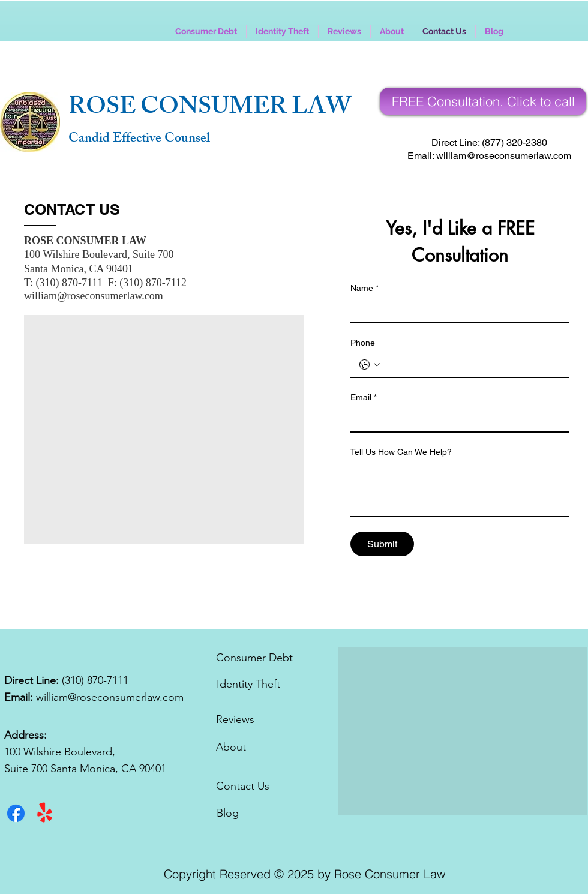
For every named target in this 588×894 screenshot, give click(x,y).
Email (364, 397)
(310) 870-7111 (95, 680)
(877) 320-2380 (514, 142)
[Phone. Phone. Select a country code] (370, 365)
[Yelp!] (45, 813)
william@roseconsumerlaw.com (94, 296)
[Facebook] (16, 813)
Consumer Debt (254, 658)
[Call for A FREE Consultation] (483, 101)
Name (364, 288)
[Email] (456, 419)
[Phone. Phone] (472, 365)
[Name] (456, 310)
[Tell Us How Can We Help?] (460, 489)
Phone (363, 343)
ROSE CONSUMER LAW (210, 109)
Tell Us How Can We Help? (401, 452)
